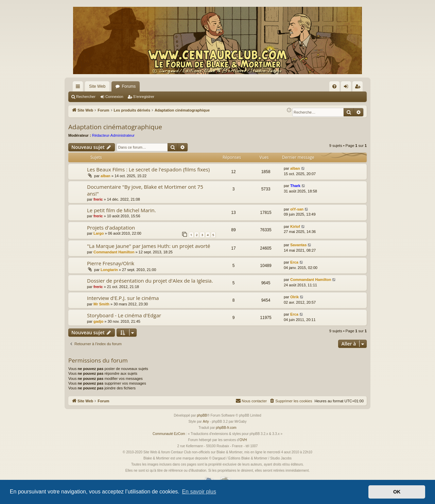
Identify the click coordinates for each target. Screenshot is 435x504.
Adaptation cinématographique (115, 127)
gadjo (98, 321)
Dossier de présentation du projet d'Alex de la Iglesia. (150, 281)
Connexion (114, 97)
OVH (243, 440)
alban (106, 176)
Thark (295, 186)
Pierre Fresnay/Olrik (111, 263)
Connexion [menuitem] (347, 88)
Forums (129, 86)
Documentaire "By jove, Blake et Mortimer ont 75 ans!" (145, 190)
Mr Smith (101, 304)
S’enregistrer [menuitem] (359, 88)
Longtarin (109, 270)
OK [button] (397, 492)
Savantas (298, 245)
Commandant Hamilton (114, 252)
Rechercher (86, 97)
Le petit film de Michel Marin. (121, 210)
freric (98, 199)
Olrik (294, 297)
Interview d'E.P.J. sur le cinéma (123, 298)
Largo (99, 233)
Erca (294, 262)
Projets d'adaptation (111, 228)
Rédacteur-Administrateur (113, 135)
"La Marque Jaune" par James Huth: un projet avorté (149, 246)
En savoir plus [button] (199, 492)
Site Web (97, 86)
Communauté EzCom (169, 434)
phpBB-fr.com (226, 428)
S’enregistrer (144, 97)
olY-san (297, 209)
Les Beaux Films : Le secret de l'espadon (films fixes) (148, 169)
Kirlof (295, 226)
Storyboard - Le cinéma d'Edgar (124, 315)
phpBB (202, 415)
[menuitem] (334, 86)
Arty (206, 422)
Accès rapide (79, 88)
